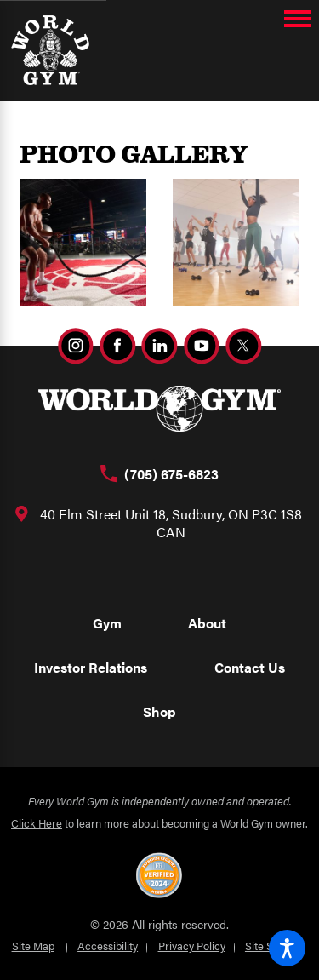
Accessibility (108, 946)
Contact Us (250, 667)
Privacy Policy (192, 946)
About (207, 623)
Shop (159, 711)
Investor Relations (91, 667)
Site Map (33, 946)
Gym (107, 623)
